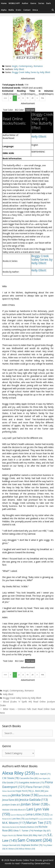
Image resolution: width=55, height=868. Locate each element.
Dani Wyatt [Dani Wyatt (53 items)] (44, 778)
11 (28, 98)
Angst (15, 66)
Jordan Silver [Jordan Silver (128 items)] (34, 804)
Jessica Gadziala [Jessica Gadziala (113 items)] (34, 800)
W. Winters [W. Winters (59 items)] (12, 849)
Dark (48, 3)
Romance (38, 66)
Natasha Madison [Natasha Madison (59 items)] (29, 827)
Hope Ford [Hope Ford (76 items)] (23, 791)
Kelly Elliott (19, 69)
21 (33, 98)
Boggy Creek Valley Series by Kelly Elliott (31, 72)
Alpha (4, 10)
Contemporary (26, 66)
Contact (27, 10)
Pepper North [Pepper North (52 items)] (9, 835)
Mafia (11, 10)
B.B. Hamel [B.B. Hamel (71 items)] (43, 774)
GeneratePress (42, 863)
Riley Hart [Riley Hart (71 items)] (40, 835)
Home (4, 3)
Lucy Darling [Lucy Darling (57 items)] (32, 819)
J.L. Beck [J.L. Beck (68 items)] (38, 791)
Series (41, 3)
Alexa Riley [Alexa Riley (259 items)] (19, 773)
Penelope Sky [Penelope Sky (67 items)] (42, 831)
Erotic (19, 10)
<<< (5, 98)
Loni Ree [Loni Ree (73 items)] (18, 819)
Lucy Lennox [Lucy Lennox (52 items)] (45, 819)
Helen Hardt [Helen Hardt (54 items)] (9, 791)
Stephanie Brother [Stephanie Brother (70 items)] (32, 845)
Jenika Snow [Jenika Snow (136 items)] (25, 795)
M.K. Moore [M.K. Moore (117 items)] (14, 823)
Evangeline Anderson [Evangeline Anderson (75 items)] (31, 782)
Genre (33, 3)
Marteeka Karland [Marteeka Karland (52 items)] (11, 827)
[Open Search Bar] (53, 10)
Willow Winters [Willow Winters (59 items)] (27, 849)
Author (25, 3)
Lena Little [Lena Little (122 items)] (37, 814)
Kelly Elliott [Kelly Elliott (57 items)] (20, 810)
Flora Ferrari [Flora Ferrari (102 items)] (38, 787)
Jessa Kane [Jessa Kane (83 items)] (10, 800)
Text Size (30, 110)
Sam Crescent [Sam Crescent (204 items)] (35, 840)
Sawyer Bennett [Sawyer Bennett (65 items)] (11, 845)
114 (42, 98)
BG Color (19, 110)
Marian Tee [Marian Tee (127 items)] (39, 823)
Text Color (8, 110)
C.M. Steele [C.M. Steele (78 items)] (10, 778)
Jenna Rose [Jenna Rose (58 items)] (45, 796)
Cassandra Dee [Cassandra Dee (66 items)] (29, 778)
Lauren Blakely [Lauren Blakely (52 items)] (18, 815)
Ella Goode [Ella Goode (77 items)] (10, 782)
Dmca (35, 10)
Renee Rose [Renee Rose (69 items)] (24, 835)
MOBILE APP (14, 3)
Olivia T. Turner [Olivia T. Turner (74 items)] (23, 830)
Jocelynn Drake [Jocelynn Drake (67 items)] (11, 805)
